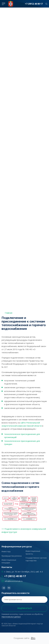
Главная (9, 313)
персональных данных (11, 617)
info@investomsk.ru (14, 581)
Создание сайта (25, 638)
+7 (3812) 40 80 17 (34, 4)
